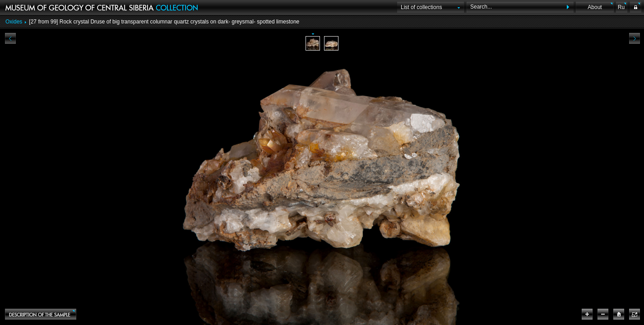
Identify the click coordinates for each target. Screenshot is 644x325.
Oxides (14, 22)
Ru (621, 7)
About (595, 7)
